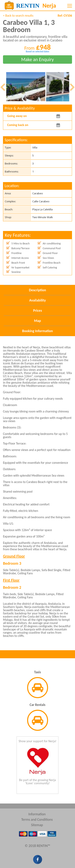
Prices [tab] (37, 311)
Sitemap (37, 825)
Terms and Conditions (37, 820)
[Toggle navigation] (70, 6)
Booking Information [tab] (37, 331)
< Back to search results (18, 16)
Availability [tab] (37, 300)
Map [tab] (37, 321)
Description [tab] (37, 290)
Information (37, 814)
